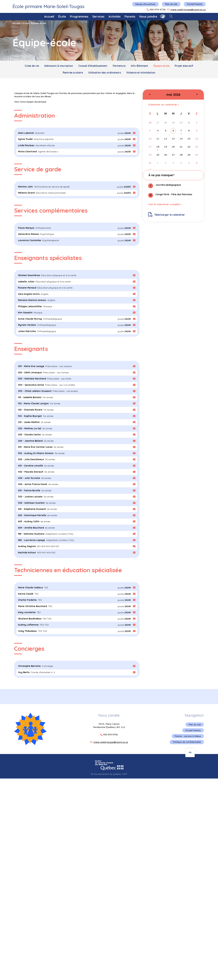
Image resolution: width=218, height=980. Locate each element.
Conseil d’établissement (91, 66)
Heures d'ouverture (145, 4)
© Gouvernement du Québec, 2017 (109, 772)
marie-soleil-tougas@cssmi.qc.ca (188, 10)
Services (98, 17)
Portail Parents (195, 4)
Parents (130, 17)
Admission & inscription (56, 66)
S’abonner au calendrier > (164, 105)
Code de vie (28, 66)
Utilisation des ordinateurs (105, 73)
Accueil (49, 17)
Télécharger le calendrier (167, 216)
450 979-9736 (158, 10)
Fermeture (119, 66)
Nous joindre (148, 17)
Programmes (79, 17)
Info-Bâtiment (141, 66)
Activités (115, 17)
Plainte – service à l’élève (187, 734)
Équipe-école (164, 66)
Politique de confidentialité (187, 740)
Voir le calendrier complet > (166, 206)
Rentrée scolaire (71, 73)
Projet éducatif (188, 66)
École (62, 17)
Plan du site (171, 4)
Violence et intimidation (142, 73)
